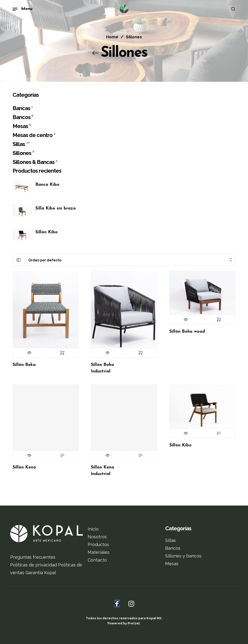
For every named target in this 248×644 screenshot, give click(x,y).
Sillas (19, 144)
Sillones (22, 153)
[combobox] (130, 260)
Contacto (97, 560)
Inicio (93, 529)
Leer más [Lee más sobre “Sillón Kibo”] (219, 433)
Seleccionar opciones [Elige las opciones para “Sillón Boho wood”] (219, 320)
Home (112, 37)
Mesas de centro (33, 135)
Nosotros (97, 537)
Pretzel (134, 623)
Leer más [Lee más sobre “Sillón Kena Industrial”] (140, 455)
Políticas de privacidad (34, 565)
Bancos (22, 117)
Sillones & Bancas (34, 162)
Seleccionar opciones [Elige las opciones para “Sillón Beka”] (62, 353)
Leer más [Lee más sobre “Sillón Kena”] (62, 455)
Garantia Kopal (41, 573)
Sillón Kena (24, 467)
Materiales (99, 552)
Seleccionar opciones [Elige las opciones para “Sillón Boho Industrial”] (140, 353)
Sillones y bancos (183, 556)
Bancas (21, 108)
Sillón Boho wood (187, 332)
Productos (98, 544)
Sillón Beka (24, 365)
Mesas (20, 126)
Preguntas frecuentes (33, 557)
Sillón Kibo (180, 445)
